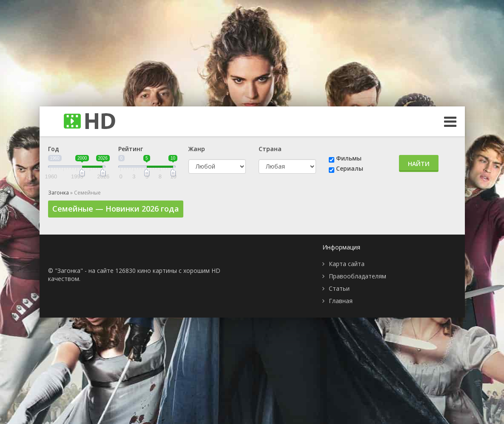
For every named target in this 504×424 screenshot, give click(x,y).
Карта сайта (347, 264)
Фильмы (349, 158)
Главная (341, 301)
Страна (270, 149)
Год (54, 149)
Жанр (197, 149)
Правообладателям (357, 276)
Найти (419, 164)
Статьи (339, 288)
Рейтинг (131, 149)
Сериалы (350, 168)
